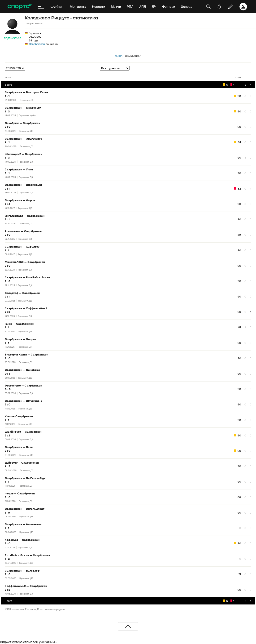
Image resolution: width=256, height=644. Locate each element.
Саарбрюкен (37, 44)
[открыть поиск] (208, 7)
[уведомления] (219, 7)
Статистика (133, 56)
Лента (119, 56)
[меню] (41, 7)
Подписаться (13, 38)
